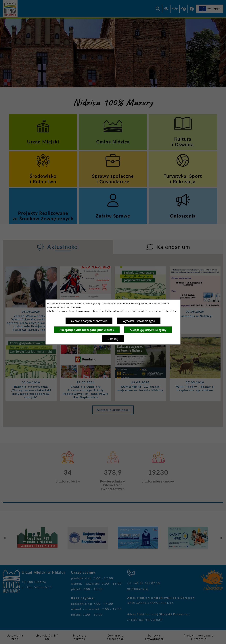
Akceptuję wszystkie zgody (148, 330)
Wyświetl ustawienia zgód (139, 321)
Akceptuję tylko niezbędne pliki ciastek (87, 330)
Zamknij (113, 339)
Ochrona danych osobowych (89, 321)
